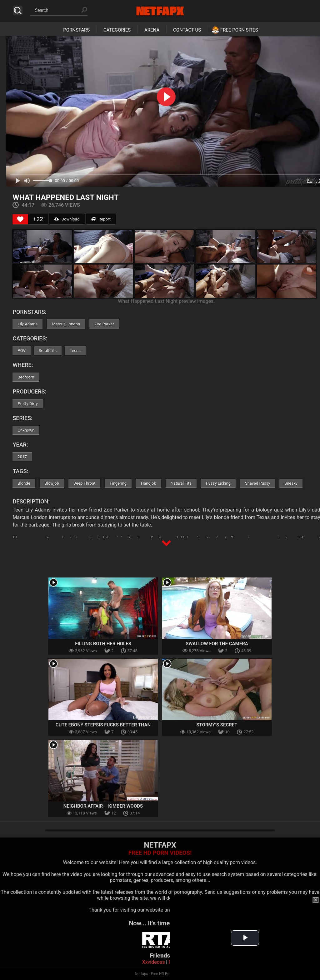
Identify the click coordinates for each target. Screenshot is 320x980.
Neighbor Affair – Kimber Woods (103, 806)
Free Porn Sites (239, 30)
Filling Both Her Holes (103, 644)
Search (18, 10)
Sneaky (291, 483)
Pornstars (76, 30)
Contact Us (187, 30)
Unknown (26, 430)
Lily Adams (27, 324)
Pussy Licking (218, 483)
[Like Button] (20, 219)
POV (21, 351)
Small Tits (48, 351)
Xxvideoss (154, 962)
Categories (117, 30)
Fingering (118, 483)
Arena (152, 30)
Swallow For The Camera (217, 644)
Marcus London (66, 324)
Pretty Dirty (27, 404)
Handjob (149, 483)
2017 (22, 457)
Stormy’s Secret (217, 725)
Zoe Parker (104, 324)
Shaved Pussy (257, 483)
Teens (75, 351)
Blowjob (52, 483)
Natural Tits (181, 483)
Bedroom (26, 377)
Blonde (24, 483)
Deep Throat (85, 483)
